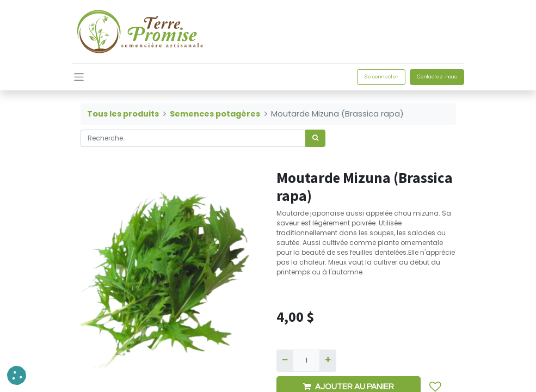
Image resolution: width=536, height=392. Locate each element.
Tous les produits (123, 114)
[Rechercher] (315, 138)
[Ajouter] (328, 360)
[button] (17, 375)
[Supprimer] (285, 360)
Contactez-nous (437, 77)
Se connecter (381, 77)
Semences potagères (215, 114)
